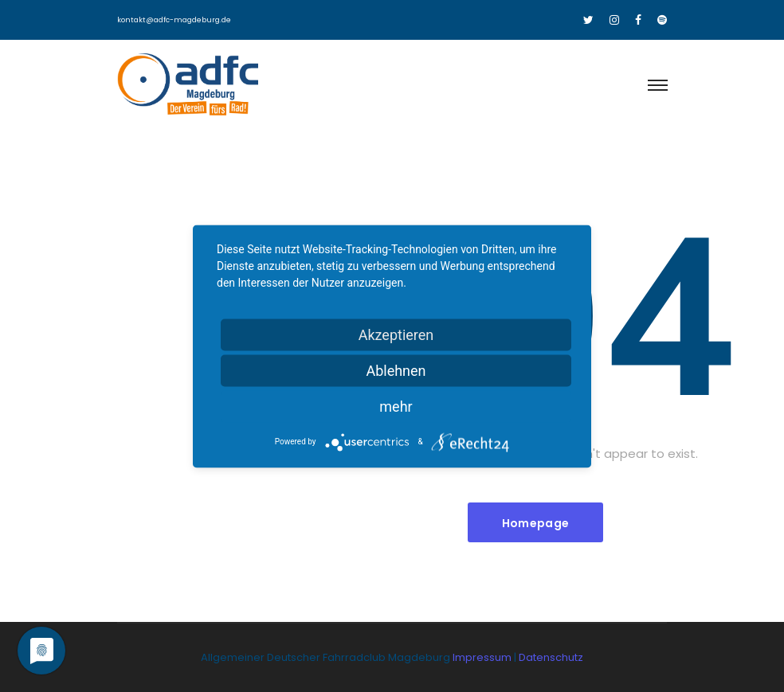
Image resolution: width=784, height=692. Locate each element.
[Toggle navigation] (657, 86)
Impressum (483, 657)
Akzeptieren (396, 334)
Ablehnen (396, 370)
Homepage (535, 523)
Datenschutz (551, 657)
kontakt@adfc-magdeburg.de (174, 20)
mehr (396, 406)
